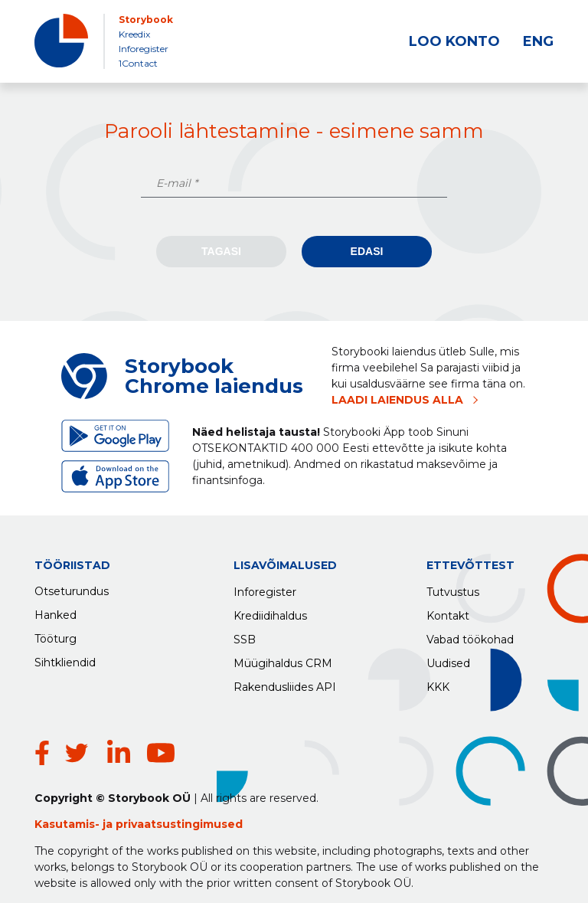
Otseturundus (72, 588)
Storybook (146, 20)
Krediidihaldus (270, 612)
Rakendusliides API (285, 683)
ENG (538, 41)
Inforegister (144, 49)
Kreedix (134, 34)
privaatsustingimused (179, 801)
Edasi (367, 251)
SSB (245, 636)
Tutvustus (453, 588)
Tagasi (221, 251)
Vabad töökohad (470, 636)
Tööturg (56, 636)
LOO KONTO (454, 41)
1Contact (138, 63)
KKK (438, 683)
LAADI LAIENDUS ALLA (397, 400)
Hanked (56, 612)
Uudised (448, 659)
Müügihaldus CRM (283, 659)
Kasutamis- (69, 801)
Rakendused (68, 683)
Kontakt (448, 612)
